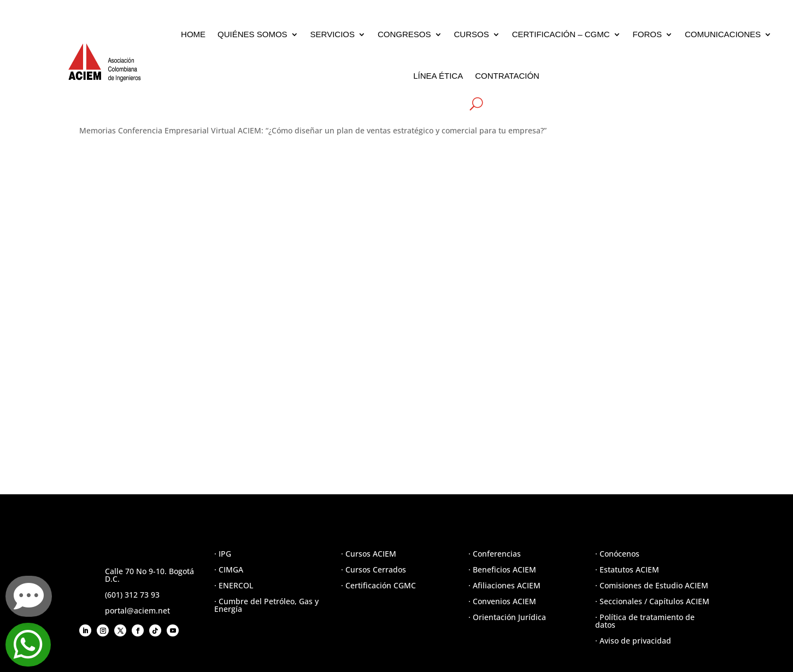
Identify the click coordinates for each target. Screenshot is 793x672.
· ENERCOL (234, 585)
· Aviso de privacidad (633, 641)
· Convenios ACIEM (502, 601)
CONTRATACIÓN (507, 76)
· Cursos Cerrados (374, 569)
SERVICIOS (333, 34)
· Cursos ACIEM (369, 554)
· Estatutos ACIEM (627, 569)
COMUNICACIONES (723, 34)
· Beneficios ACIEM (502, 569)
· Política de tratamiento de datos (645, 621)
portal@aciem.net (137, 610)
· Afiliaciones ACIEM (504, 585)
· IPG (223, 554)
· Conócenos (617, 554)
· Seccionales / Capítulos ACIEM (652, 601)
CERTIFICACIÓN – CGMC (561, 34)
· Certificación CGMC (378, 585)
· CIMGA (229, 569)
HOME (193, 34)
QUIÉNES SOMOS (252, 34)
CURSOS (472, 34)
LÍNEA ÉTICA (438, 76)
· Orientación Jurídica (507, 617)
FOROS (647, 34)
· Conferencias (495, 554)
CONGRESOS (404, 34)
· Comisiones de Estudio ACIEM (652, 585)
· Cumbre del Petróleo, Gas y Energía (266, 605)
